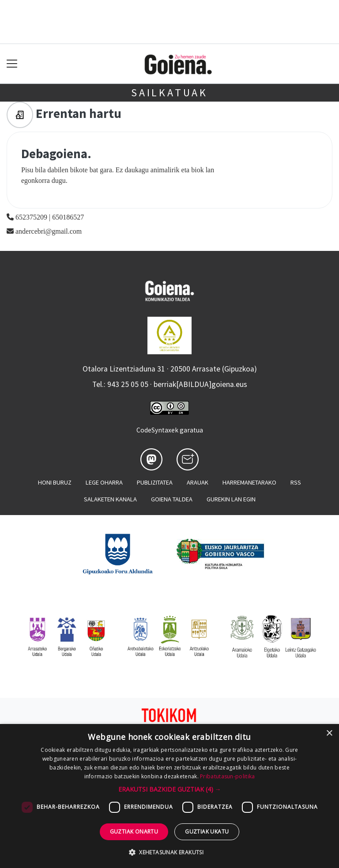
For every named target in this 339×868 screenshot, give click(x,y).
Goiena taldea (172, 499)
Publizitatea (155, 482)
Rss (296, 482)
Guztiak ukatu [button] (207, 832)
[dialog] (169, 796)
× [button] (329, 733)
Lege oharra (104, 482)
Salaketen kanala (110, 499)
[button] (170, 789)
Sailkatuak (169, 93)
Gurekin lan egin (231, 499)
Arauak (198, 482)
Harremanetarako (249, 482)
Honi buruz (55, 482)
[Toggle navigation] (12, 64)
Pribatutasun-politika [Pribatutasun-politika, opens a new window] (227, 776)
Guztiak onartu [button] (134, 832)
